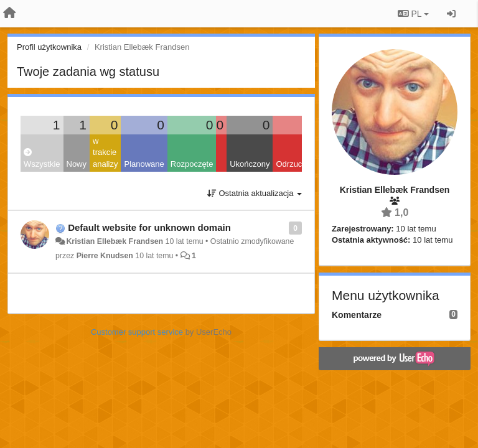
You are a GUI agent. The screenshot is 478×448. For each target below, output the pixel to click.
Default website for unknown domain (149, 227)
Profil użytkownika (49, 47)
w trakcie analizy (105, 152)
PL (413, 14)
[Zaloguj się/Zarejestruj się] (451, 14)
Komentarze (357, 315)
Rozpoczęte (192, 164)
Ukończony (250, 164)
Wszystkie (42, 158)
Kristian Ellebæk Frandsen (115, 241)
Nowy (77, 164)
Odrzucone (296, 164)
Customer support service (137, 332)
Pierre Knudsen (105, 256)
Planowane (144, 164)
